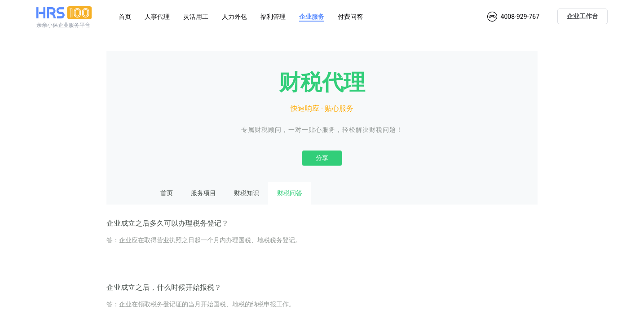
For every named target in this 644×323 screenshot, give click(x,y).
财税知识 (247, 193)
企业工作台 (582, 16)
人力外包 (234, 17)
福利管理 (273, 17)
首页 (125, 17)
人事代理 (157, 17)
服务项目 (203, 193)
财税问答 (290, 193)
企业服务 (312, 17)
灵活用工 (196, 17)
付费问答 (350, 17)
